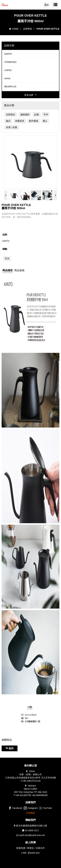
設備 (36, 114)
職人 (45, 121)
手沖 (46, 114)
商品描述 (8, 270)
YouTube (45, 808)
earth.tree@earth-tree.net (32, 835)
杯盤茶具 (20, 121)
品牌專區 (28, 29)
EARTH (8, 54)
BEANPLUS (10, 87)
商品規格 (19, 270)
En (47, 5)
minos (7, 78)
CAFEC (8, 70)
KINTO (6, 241)
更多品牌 (31, 95)
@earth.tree (34, 853)
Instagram (31, 808)
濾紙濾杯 (25, 114)
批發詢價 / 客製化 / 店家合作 (30, 848)
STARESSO (10, 62)
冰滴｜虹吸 (12, 127)
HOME (14, 29)
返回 (10, 748)
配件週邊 (34, 121)
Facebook (15, 808)
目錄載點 (30, 813)
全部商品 (10, 114)
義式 (8, 121)
